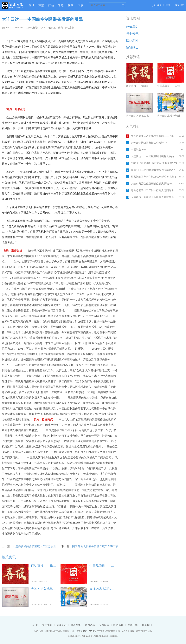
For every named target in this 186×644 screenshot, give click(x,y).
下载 (80, 5)
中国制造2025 (138, 150)
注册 (168, 5)
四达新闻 (132, 41)
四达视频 (118, 625)
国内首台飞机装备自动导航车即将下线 (95, 546)
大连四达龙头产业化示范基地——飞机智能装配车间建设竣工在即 (154, 136)
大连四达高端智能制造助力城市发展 (114, 589)
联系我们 (180, 5)
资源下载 (133, 625)
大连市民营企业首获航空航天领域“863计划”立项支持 (154, 184)
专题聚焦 (104, 625)
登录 (159, 5)
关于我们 (47, 625)
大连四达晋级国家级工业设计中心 (150, 143)
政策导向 (132, 27)
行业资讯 (132, 34)
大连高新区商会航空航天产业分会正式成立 (38, 546)
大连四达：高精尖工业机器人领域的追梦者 (154, 197)
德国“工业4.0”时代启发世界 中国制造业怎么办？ (154, 170)
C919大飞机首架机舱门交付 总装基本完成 (154, 163)
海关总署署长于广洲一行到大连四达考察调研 (154, 190)
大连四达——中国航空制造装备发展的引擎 (154, 156)
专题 (61, 5)
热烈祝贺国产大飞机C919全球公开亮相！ (154, 177)
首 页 (35, 625)
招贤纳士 (132, 47)
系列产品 (90, 625)
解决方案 (76, 625)
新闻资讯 (61, 625)
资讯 (31, 5)
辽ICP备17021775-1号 (86, 631)
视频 (71, 5)
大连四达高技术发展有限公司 (12, 5)
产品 (51, 5)
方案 (41, 5)
